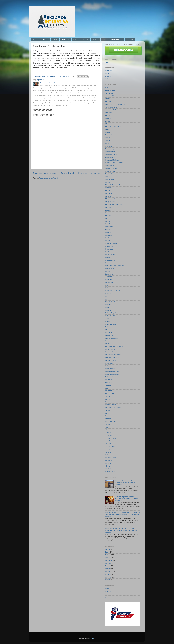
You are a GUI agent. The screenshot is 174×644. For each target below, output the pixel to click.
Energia (108, 207)
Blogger (92, 638)
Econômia (109, 188)
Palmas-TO (109, 332)
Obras (107, 321)
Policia (108, 341)
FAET (107, 218)
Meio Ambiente (117, 39)
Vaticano (108, 463)
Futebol (108, 241)
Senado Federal (111, 405)
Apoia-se (108, 62)
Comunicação (110, 157)
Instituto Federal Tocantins (114, 266)
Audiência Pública (111, 110)
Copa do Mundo (111, 171)
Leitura (108, 288)
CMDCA (108, 132)
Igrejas (108, 257)
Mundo (86, 39)
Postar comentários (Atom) (49, 178)
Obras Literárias (111, 324)
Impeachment (110, 260)
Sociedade (109, 416)
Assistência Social (112, 107)
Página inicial (67, 173)
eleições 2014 (110, 472)
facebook (108, 71)
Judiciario (109, 277)
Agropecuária (110, 96)
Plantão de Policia (112, 338)
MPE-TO (108, 296)
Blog (107, 124)
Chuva (108, 138)
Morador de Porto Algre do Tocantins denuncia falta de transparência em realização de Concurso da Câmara (123, 514)
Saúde (55, 39)
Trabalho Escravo (111, 438)
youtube (108, 76)
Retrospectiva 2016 (112, 374)
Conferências (110, 166)
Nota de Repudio (111, 313)
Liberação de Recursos (113, 291)
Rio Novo (109, 380)
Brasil (105, 39)
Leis (107, 285)
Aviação (108, 118)
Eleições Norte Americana (114, 204)
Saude (108, 396)
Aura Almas (109, 113)
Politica (108, 344)
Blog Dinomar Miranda (113, 127)
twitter (107, 73)
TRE (107, 427)
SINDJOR (109, 391)
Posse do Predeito (112, 352)
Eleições (108, 196)
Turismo (108, 452)
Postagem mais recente (45, 173)
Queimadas (109, 363)
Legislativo (109, 282)
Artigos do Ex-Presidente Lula (116, 104)
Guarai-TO (109, 246)
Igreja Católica (110, 255)
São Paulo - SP (111, 421)
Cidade (36, 39)
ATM (107, 88)
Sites (107, 413)
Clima (107, 143)
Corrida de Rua (111, 174)
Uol (106, 455)
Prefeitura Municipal (112, 357)
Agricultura (41, 80)
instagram (109, 79)
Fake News (109, 224)
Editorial (108, 191)
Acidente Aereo (111, 90)
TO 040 (108, 424)
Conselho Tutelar (111, 168)
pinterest (108, 591)
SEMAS (108, 385)
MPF (107, 299)
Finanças (130, 39)
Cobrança (109, 146)
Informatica (109, 263)
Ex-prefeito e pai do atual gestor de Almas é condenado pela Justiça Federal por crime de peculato (121, 530)
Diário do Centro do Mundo (115, 185)
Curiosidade (109, 179)
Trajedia (108, 441)
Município (109, 310)
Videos (108, 466)
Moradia (108, 305)
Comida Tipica (110, 152)
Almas (107, 99)
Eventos (108, 216)
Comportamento (111, 154)
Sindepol (108, 410)
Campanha (109, 135)
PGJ (107, 330)
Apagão (108, 102)
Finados (108, 232)
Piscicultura (109, 335)
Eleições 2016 (110, 199)
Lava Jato (109, 280)
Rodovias (109, 383)
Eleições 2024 (110, 202)
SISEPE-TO (109, 394)
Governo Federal (111, 243)
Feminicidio (109, 227)
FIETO (108, 221)
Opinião (108, 327)
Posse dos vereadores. (113, 355)
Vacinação (109, 460)
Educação (66, 39)
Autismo (108, 115)
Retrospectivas (110, 377)
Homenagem (110, 249)
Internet (108, 271)
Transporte (109, 449)
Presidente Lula (111, 360)
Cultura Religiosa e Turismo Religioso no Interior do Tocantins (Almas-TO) (126, 499)
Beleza (108, 121)
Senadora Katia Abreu (113, 408)
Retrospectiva (110, 369)
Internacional (110, 268)
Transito (108, 444)
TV (106, 430)
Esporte (95, 39)
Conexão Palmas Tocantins (115, 163)
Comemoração (110, 149)
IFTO (107, 252)
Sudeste (108, 419)
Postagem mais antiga (89, 173)
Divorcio (108, 182)
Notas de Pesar (111, 316)
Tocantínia (109, 435)
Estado (46, 39)
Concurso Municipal (112, 160)
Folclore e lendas (111, 238)
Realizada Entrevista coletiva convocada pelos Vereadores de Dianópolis (126, 483)
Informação (109, 572)
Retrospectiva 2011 (112, 371)
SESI (107, 388)
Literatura (109, 294)
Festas (108, 229)
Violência (108, 469)
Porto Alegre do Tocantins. (114, 346)
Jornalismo (109, 274)
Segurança (109, 402)
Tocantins (109, 433)
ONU (107, 319)
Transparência (110, 446)
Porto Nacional (110, 349)
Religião (108, 366)
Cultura (76, 39)
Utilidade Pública (111, 458)
